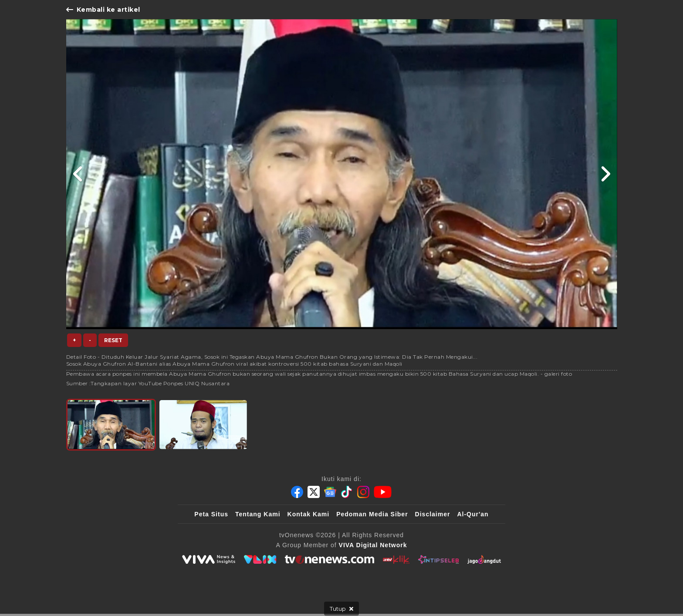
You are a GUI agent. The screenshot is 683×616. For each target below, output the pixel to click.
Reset (113, 340)
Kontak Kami (309, 514)
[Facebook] (297, 492)
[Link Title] (78, 174)
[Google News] (330, 492)
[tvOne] (330, 559)
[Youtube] (383, 492)
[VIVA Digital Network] (373, 545)
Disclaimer (433, 514)
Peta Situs (211, 514)
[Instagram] (363, 492)
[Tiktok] (347, 492)
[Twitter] (314, 492)
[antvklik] (396, 559)
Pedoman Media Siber (372, 514)
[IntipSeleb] (438, 559)
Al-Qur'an (473, 514)
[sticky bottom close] (341, 609)
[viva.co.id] (209, 559)
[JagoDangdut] (484, 559)
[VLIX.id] (260, 559)
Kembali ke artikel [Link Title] (103, 10)
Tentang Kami (258, 514)
